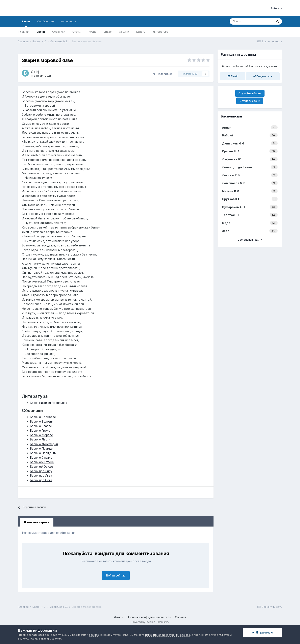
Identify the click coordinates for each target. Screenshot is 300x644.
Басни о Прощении (43, 453)
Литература (161, 32)
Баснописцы (231, 116)
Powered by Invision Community (150, 622)
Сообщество (46, 21)
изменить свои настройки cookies (168, 635)
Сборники (59, 32)
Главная (24, 32)
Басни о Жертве (42, 435)
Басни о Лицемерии (44, 444)
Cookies (181, 617)
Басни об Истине (42, 462)
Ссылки (124, 32)
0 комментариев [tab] (37, 522)
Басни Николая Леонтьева (49, 403)
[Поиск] (251, 21)
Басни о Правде (41, 448)
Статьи (77, 32)
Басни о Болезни (42, 421)
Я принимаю (262, 632)
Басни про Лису (41, 471)
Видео (108, 32)
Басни (26, 23)
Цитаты (141, 32)
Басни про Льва (41, 475)
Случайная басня (250, 93)
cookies (94, 635)
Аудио (93, 32)
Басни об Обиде (42, 467)
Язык (118, 617)
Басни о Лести (40, 439)
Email (233, 76)
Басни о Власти (41, 426)
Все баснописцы (250, 240)
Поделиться (163, 74)
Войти (276, 8)
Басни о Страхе (41, 458)
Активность (69, 21)
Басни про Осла (41, 480)
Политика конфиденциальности (149, 617)
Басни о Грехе (40, 431)
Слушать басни (250, 101)
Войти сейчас (116, 575)
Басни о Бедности (43, 417)
